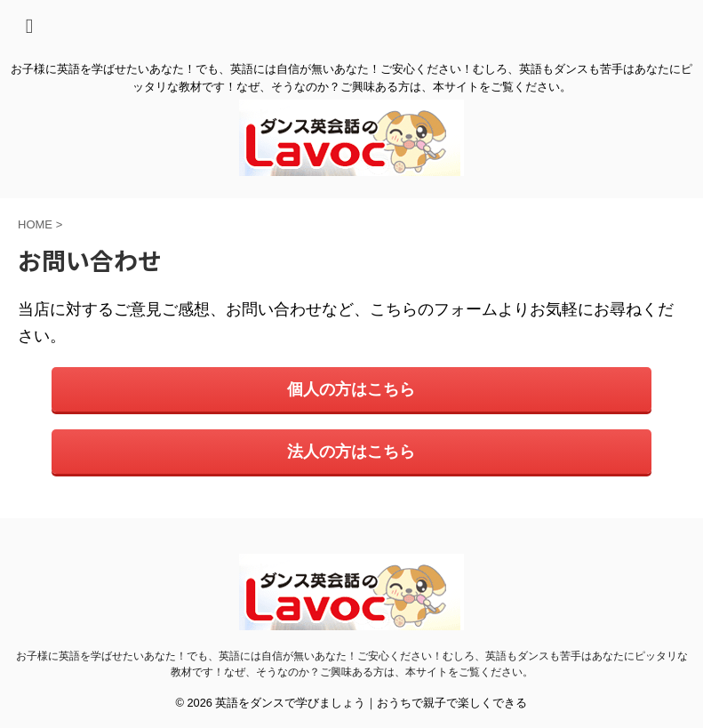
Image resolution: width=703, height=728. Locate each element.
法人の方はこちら (351, 452)
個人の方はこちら (351, 389)
